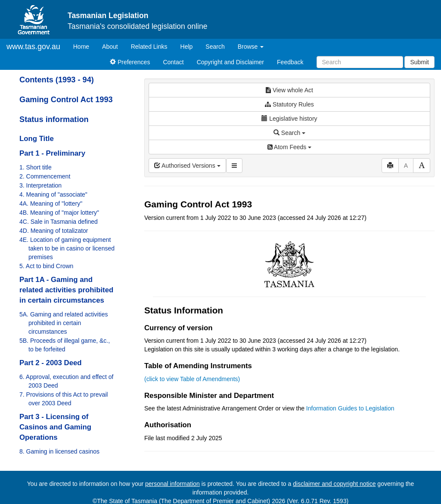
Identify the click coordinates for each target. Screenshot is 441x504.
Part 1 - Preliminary (52, 153)
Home (84, 46)
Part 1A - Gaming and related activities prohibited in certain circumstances (66, 290)
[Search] (360, 62)
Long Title (37, 139)
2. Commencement (45, 176)
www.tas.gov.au (33, 47)
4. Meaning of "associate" (53, 194)
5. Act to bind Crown (46, 266)
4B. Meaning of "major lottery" (59, 213)
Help (187, 47)
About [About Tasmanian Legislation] (110, 47)
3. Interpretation (40, 185)
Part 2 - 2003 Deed (51, 363)
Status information (54, 119)
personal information (172, 484)
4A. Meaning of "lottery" (51, 203)
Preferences (130, 62)
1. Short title (36, 167)
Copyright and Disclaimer (230, 62)
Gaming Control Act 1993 (66, 100)
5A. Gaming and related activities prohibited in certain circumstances (64, 323)
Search (215, 47)
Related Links (149, 47)
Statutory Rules (289, 104)
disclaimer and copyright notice (334, 484)
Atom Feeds (289, 147)
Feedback (290, 62)
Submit (419, 62)
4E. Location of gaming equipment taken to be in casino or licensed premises (67, 248)
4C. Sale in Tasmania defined (59, 222)
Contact (173, 62)
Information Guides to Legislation (350, 408)
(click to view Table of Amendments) (192, 379)
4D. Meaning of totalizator (54, 231)
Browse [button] (251, 47)
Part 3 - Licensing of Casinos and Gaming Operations (55, 427)
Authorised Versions (187, 166)
